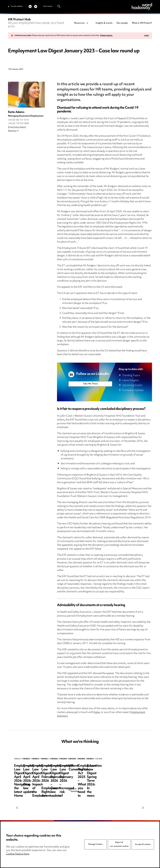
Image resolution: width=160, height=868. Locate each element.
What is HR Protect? (142, 23)
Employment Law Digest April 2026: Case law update (79, 770)
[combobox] (81, 23)
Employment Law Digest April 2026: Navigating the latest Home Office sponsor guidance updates (33, 772)
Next (143, 808)
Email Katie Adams (17, 127)
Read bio (13, 131)
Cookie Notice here (18, 854)
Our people (122, 23)
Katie (97, 712)
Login (146, 36)
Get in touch (48, 6)
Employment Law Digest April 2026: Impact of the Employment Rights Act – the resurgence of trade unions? (126, 773)
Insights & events (104, 23)
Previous (17, 808)
